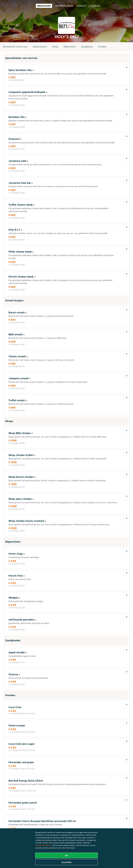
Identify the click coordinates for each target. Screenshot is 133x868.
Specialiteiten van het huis (15, 47)
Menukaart (44, 6)
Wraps (55, 47)
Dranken (102, 47)
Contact (81, 6)
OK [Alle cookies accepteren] (67, 855)
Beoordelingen (64, 6)
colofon (95, 6)
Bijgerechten (70, 47)
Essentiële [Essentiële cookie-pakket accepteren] (66, 862)
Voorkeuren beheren (44, 845)
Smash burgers (40, 47)
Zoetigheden (87, 47)
